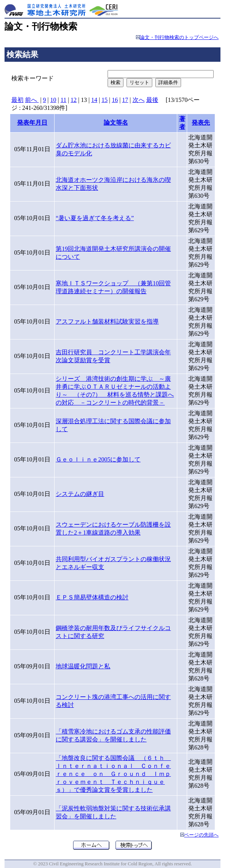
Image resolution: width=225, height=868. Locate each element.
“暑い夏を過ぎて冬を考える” (95, 218)
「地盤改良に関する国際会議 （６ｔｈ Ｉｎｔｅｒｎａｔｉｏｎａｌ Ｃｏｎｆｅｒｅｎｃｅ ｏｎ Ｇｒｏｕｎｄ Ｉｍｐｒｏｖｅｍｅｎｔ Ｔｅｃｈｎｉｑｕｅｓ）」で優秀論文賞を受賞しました (113, 774)
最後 (152, 100)
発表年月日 (32, 123)
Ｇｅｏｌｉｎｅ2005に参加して (98, 459)
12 (73, 100)
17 (125, 100)
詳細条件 (168, 82)
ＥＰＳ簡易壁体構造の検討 (92, 597)
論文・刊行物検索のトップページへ (179, 38)
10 (53, 100)
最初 (17, 100)
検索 (116, 82)
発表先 (201, 123)
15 (105, 100)
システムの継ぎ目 (80, 494)
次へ (139, 100)
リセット (139, 82)
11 (63, 100)
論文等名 (116, 123)
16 (115, 100)
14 (94, 100)
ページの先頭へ (201, 835)
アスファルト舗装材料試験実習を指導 (107, 321)
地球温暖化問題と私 (83, 666)
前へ (32, 100)
